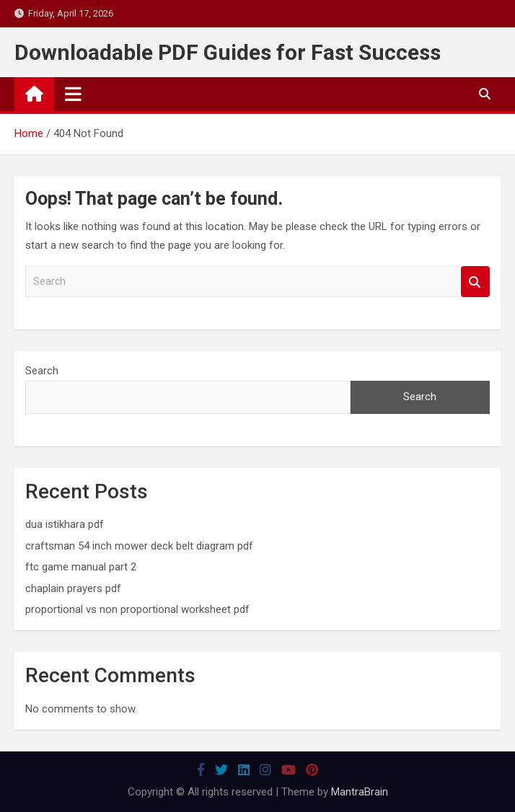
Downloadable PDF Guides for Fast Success (228, 52)
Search (475, 282)
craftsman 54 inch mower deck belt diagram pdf (139, 546)
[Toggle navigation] (73, 94)
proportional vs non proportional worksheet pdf (137, 609)
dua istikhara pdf (65, 524)
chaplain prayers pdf (73, 588)
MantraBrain (360, 792)
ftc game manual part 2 (81, 567)
